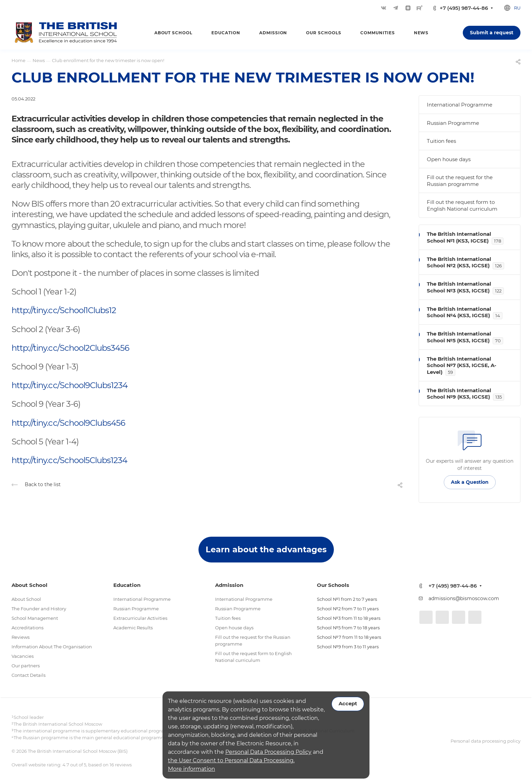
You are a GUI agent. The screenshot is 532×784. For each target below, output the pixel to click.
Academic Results (133, 628)
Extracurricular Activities (140, 618)
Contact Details (28, 675)
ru (517, 8)
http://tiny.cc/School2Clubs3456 (70, 348)
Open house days (449, 159)
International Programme (460, 105)
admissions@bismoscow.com (464, 598)
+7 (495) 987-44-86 (464, 8)
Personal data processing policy (486, 741)
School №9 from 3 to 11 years (348, 647)
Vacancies (23, 656)
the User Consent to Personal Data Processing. (231, 760)
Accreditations (27, 628)
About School (26, 599)
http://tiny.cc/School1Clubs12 (64, 310)
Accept (348, 704)
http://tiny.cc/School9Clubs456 (68, 423)
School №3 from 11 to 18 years (349, 618)
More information (192, 769)
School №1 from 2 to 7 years (347, 599)
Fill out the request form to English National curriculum (462, 205)
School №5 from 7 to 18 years (348, 628)
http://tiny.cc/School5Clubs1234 (69, 460)
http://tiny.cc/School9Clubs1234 (70, 385)
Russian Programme (453, 123)
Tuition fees (441, 141)
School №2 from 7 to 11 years (348, 609)
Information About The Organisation (52, 647)
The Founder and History (39, 609)
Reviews (21, 637)
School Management (35, 618)
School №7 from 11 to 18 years (349, 637)
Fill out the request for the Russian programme (460, 181)
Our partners (26, 666)
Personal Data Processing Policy (268, 752)
